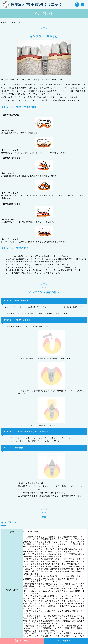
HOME (4, 22)
